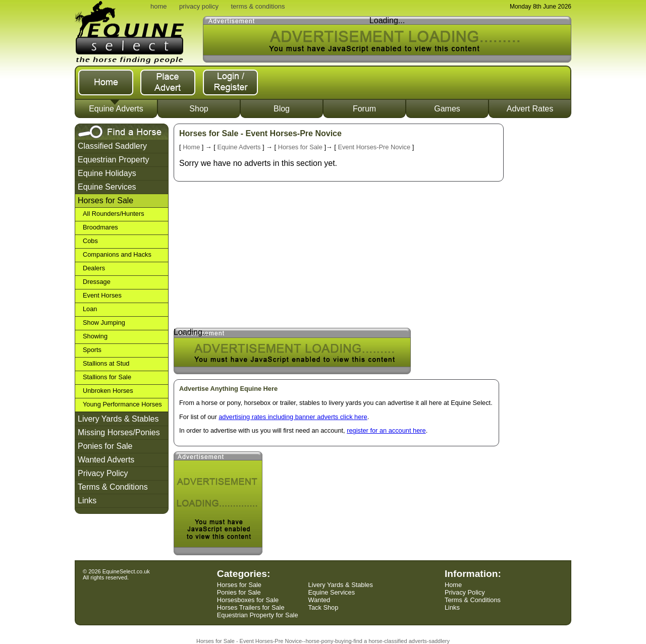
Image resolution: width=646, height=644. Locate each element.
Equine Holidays (107, 173)
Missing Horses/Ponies (119, 432)
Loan (90, 309)
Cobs (90, 241)
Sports (92, 350)
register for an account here (386, 430)
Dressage (97, 282)
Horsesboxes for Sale (248, 600)
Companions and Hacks (117, 254)
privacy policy (199, 6)
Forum (364, 109)
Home (191, 147)
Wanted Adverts (106, 460)
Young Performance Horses (122, 404)
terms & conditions (258, 6)
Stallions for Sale (107, 377)
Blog (282, 109)
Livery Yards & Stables (118, 419)
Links (87, 501)
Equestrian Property (113, 160)
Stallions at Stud (106, 363)
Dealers (94, 268)
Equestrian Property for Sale (258, 615)
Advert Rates (530, 109)
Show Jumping (104, 323)
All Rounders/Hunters (114, 214)
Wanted (319, 600)
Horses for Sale (105, 200)
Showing (95, 336)
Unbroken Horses (108, 391)
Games (447, 109)
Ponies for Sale (105, 446)
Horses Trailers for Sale (251, 607)
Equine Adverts (116, 109)
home (159, 6)
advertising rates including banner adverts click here (293, 417)
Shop (199, 109)
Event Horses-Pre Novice (374, 147)
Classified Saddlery (112, 146)
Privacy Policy (103, 473)
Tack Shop (324, 607)
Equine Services (107, 187)
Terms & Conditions (113, 487)
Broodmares (100, 227)
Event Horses (102, 295)
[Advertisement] (541, 275)
